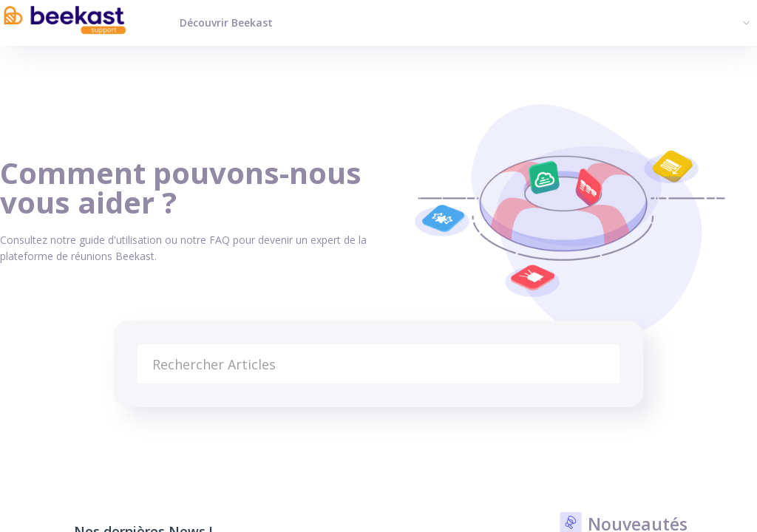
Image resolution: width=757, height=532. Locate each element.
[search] (379, 364)
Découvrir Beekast (226, 23)
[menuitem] (744, 22)
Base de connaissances (56, 425)
